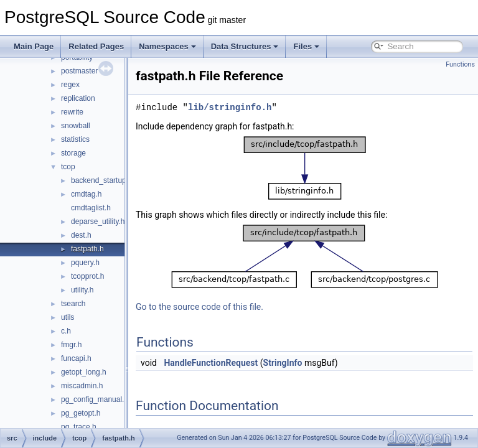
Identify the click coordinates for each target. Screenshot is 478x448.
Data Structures (245, 46)
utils (68, 317)
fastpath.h (87, 249)
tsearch (73, 304)
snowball (76, 126)
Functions (460, 64)
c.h (66, 331)
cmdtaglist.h (91, 208)
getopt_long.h (84, 372)
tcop (68, 167)
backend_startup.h (102, 180)
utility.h (82, 290)
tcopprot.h (87, 276)
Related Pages (96, 46)
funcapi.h (76, 358)
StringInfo (314, 363)
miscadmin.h (82, 386)
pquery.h (85, 263)
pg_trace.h (79, 427)
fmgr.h (71, 345)
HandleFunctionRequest (242, 363)
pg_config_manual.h (95, 399)
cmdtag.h (86, 194)
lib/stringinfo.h (261, 107)
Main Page (34, 46)
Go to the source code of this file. (231, 307)
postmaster (79, 71)
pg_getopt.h (81, 413)
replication (78, 98)
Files (306, 46)
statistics (75, 139)
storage (73, 153)
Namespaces (167, 46)
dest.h (81, 235)
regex (70, 85)
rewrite (72, 112)
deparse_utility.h (98, 222)
